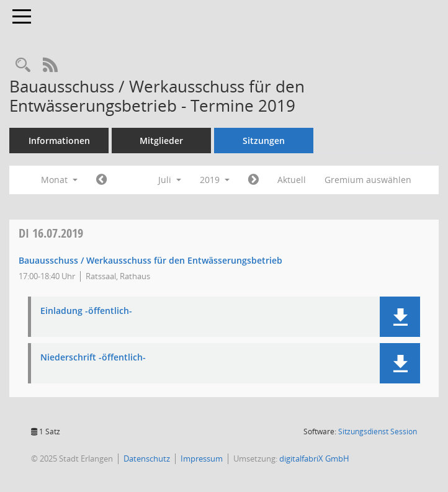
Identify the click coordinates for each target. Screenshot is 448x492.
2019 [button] (215, 180)
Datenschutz (147, 458)
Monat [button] (59, 180)
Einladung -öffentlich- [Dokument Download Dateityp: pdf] (86, 311)
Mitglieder (161, 141)
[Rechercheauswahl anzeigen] (23, 65)
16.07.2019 (51, 233)
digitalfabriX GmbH (314, 458)
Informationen (59, 141)
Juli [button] (170, 180)
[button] (400, 317)
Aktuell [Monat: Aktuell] (292, 180)
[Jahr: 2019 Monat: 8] (253, 180)
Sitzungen (264, 141)
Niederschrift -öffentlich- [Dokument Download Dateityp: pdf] (93, 358)
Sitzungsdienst (378, 432)
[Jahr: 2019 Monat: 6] (101, 180)
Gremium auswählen (368, 180)
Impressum (202, 458)
